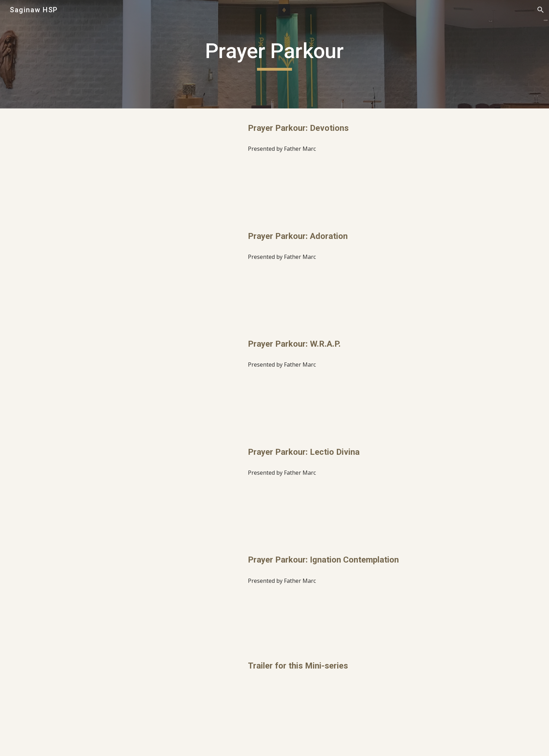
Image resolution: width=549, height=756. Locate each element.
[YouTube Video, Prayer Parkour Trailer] (154, 702)
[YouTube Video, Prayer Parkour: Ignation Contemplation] (154, 594)
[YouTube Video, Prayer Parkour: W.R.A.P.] (154, 378)
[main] (274, 54)
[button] (541, 10)
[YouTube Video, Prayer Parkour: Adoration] (154, 271)
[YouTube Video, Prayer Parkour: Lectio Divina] (154, 486)
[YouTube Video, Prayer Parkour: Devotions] (154, 162)
